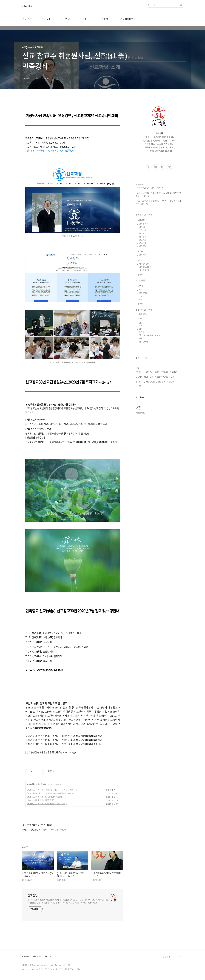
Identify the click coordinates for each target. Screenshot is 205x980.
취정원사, (158, 377)
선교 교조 (46, 19)
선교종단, (139, 386)
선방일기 (142, 338)
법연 (141, 329)
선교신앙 (27, 6)
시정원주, (170, 382)
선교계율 (142, 240)
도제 (141, 296)
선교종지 (142, 234)
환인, (146, 377)
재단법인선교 (144, 264)
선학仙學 (37, 957)
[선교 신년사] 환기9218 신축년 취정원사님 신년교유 (49, 793)
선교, (151, 377)
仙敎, (157, 372)
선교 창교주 (41, 784)
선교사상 (142, 243)
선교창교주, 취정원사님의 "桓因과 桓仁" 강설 (46, 804)
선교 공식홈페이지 (127, 19)
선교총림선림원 (145, 267)
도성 (141, 290)
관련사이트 (167, 957)
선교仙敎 (26, 957)
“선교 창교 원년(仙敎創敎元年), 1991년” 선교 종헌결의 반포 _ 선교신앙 (158, 203)
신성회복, (139, 377)
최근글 (138, 358)
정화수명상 (143, 293)
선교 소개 (27, 19)
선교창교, (173, 372)
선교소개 (142, 227)
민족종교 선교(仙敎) (144, 215)
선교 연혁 (65, 19)
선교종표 (142, 237)
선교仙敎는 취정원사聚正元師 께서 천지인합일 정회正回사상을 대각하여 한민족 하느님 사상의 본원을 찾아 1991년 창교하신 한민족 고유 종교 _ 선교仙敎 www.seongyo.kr (68, 901)
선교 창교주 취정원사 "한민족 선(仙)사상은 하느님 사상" (51, 790)
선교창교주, (140, 382)
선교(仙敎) (31, 784)
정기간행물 (140, 280)
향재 (141, 299)
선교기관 (139, 260)
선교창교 (139, 251)
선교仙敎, (164, 372)
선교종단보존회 (145, 270)
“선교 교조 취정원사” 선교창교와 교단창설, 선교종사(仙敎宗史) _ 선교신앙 (158, 194)
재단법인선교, (151, 382)
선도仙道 (48, 957)
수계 (141, 326)
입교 (141, 323)
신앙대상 (142, 230)
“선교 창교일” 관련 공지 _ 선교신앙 (149, 188)
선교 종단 (84, 19)
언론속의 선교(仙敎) (144, 310)
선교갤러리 (143, 342)
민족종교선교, (169, 377)
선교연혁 (142, 255)
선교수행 (142, 246)
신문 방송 (143, 314)
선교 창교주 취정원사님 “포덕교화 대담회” (45, 797)
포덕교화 (139, 319)
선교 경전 (103, 19)
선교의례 (139, 286)
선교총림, (150, 372)
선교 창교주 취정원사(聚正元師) (41, 800)
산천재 (142, 332)
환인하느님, (140, 372)
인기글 (147, 358)
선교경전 (139, 275)
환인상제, (162, 382)
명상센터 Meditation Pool (150, 335)
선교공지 (139, 304)
